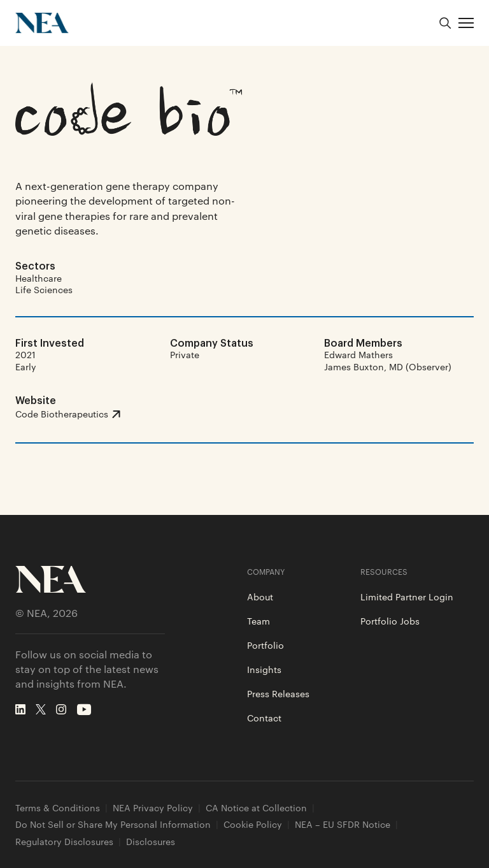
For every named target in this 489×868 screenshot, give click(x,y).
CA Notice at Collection (256, 808)
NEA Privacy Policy (153, 808)
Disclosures (151, 842)
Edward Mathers (358, 354)
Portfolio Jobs (390, 621)
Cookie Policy (253, 824)
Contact (264, 718)
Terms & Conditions (58, 808)
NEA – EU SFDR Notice (343, 824)
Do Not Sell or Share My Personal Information (113, 824)
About (260, 597)
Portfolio (266, 645)
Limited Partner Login (407, 597)
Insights (264, 669)
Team (259, 621)
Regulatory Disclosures (64, 842)
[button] (466, 23)
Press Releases (278, 693)
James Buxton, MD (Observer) (388, 366)
